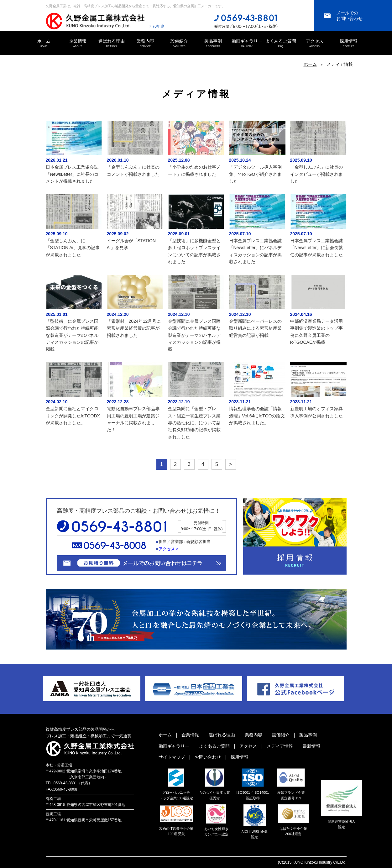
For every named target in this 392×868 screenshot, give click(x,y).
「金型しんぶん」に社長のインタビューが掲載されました (316, 174)
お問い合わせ (208, 757)
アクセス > (168, 549)
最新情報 (311, 746)
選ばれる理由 (112, 44)
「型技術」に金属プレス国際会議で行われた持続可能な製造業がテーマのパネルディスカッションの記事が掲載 (72, 335)
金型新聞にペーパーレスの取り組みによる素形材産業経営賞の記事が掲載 (255, 328)
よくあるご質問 (281, 44)
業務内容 (145, 44)
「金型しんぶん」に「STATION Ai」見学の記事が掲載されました (73, 248)
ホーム (44, 44)
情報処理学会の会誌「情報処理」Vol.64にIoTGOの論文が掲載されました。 (257, 416)
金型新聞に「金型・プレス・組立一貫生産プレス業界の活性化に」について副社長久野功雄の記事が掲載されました (194, 423)
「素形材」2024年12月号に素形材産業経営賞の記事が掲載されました (134, 328)
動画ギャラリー (247, 44)
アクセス (315, 44)
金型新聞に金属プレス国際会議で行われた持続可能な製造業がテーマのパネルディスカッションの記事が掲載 (194, 335)
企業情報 (78, 44)
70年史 (158, 26)
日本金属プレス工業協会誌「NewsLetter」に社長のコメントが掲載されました (72, 174)
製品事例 (213, 44)
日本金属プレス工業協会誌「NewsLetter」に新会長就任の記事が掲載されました (317, 248)
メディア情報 (280, 746)
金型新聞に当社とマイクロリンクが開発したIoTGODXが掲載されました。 (73, 416)
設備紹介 (179, 44)
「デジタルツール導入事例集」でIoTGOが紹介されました (255, 174)
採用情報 (348, 44)
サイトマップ (172, 757)
